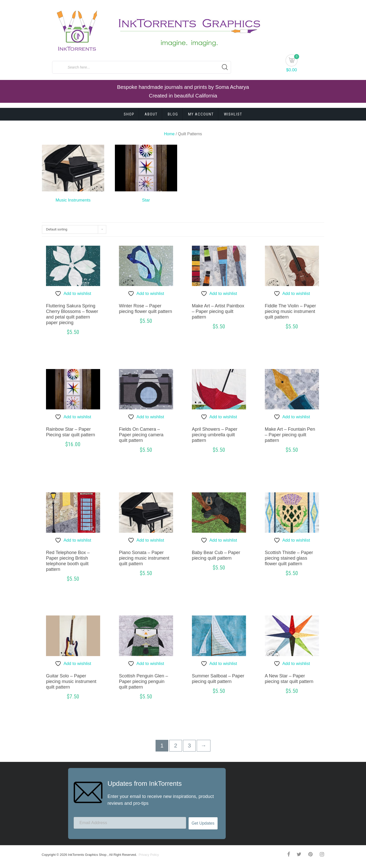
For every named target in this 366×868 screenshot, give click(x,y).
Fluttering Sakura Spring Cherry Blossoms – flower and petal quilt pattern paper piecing (72, 314)
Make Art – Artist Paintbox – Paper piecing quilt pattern (218, 311)
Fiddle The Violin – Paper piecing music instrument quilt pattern (290, 311)
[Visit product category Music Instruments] (73, 175)
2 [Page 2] (176, 746)
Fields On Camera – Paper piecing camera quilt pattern (141, 435)
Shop (129, 114)
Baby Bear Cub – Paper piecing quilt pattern (216, 555)
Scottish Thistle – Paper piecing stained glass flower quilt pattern (289, 558)
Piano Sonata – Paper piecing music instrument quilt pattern (144, 558)
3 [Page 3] (189, 746)
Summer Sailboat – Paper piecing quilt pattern (218, 679)
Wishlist (233, 114)
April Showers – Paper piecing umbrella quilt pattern (215, 435)
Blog (173, 114)
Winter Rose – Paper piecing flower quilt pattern (146, 309)
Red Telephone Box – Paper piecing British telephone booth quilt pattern (68, 561)
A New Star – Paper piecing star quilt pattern (289, 679)
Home (169, 134)
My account (201, 114)
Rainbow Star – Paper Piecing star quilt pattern (71, 432)
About (151, 114)
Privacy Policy (148, 855)
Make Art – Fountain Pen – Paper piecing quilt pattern (290, 435)
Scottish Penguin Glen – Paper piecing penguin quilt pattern (143, 681)
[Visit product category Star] (146, 175)
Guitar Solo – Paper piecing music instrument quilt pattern (71, 681)
